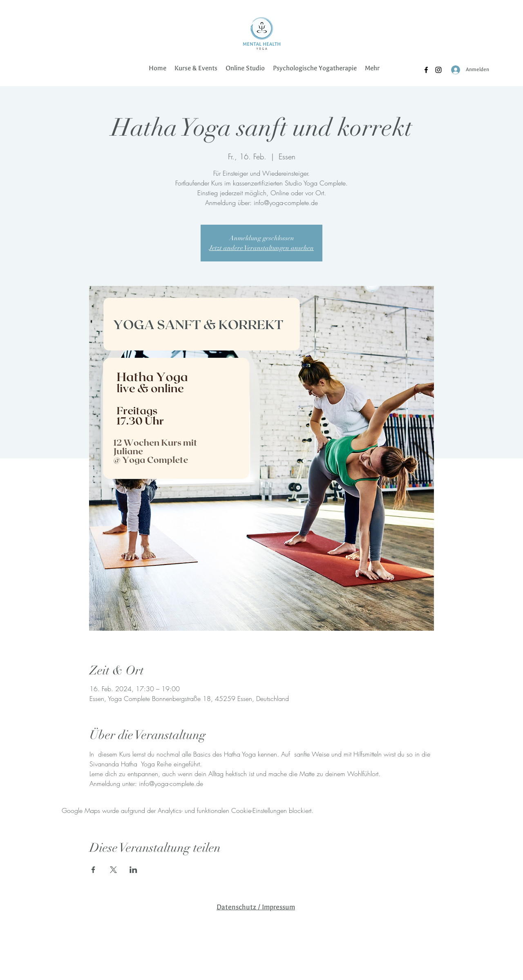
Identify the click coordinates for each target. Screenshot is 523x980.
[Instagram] (438, 70)
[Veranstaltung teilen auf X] (113, 870)
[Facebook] (426, 70)
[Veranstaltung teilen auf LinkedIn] (133, 870)
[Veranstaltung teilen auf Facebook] (93, 870)
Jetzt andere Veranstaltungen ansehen (261, 248)
